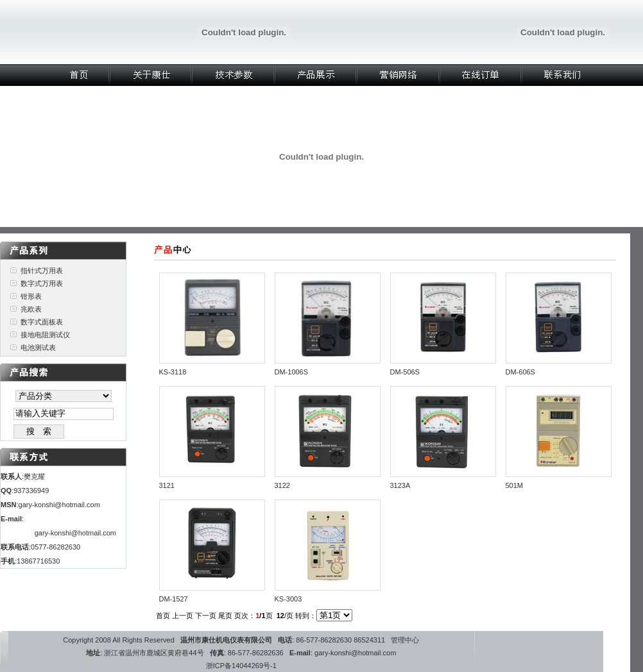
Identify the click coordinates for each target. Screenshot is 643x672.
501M (515, 485)
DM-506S (405, 372)
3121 (167, 485)
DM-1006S (292, 372)
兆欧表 (31, 309)
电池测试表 (38, 348)
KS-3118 (173, 372)
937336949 (31, 491)
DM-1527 (174, 599)
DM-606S (520, 372)
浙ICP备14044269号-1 (241, 666)
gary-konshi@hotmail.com (59, 505)
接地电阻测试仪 (45, 335)
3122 (282, 485)
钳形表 (31, 296)
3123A (400, 485)
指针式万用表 (42, 271)
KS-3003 (288, 599)
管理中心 (405, 640)
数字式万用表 (42, 283)
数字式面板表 (42, 322)
